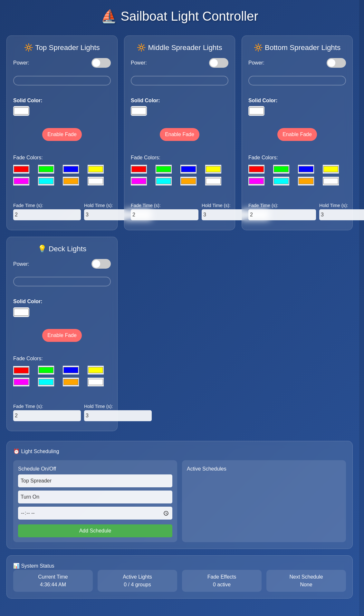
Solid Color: (28, 100)
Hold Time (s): (99, 205)
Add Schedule (95, 531)
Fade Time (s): (28, 205)
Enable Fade (62, 134)
